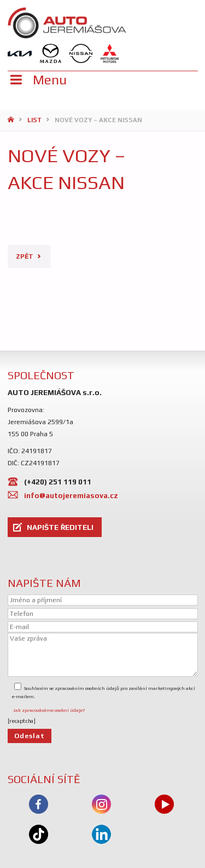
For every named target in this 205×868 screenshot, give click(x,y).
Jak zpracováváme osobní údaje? (49, 710)
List (34, 120)
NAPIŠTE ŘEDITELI (60, 527)
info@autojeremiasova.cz (71, 495)
